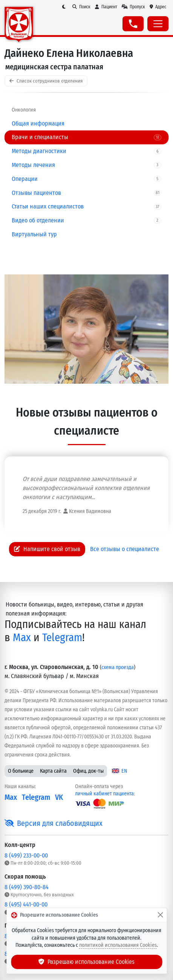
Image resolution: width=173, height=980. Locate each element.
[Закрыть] (160, 915)
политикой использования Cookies (118, 945)
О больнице (21, 771)
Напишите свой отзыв (47, 549)
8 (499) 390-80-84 (27, 887)
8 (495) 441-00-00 (26, 904)
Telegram (62, 638)
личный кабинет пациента (104, 794)
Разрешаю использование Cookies (87, 962)
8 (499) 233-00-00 (26, 855)
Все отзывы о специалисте (125, 549)
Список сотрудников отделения (46, 81)
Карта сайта (53, 771)
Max (22, 638)
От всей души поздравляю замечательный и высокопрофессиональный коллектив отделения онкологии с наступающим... (86, 488)
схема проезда (118, 667)
